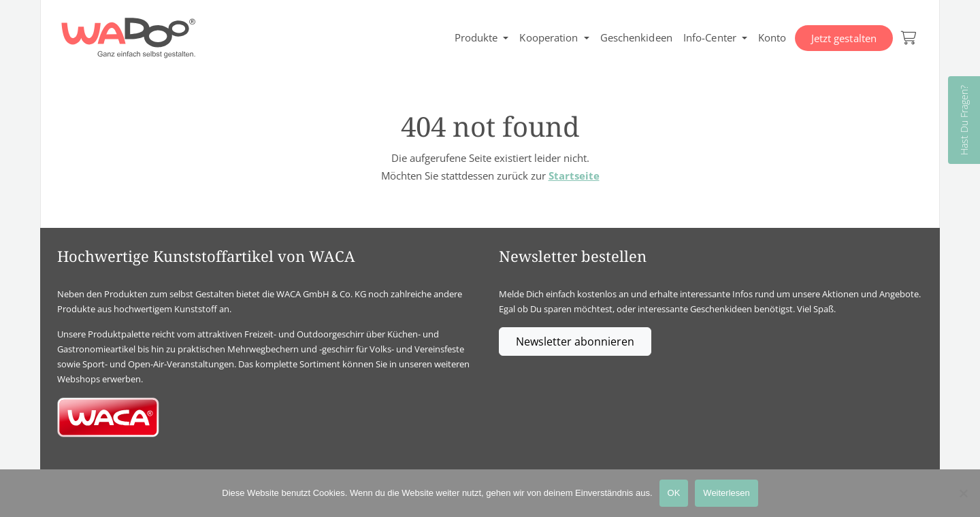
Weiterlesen (726, 493)
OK (674, 493)
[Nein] (963, 493)
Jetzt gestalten (844, 38)
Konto (772, 37)
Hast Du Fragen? (964, 120)
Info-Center (710, 37)
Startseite (574, 176)
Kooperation (549, 37)
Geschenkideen (636, 37)
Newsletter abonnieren (575, 341)
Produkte (476, 37)
